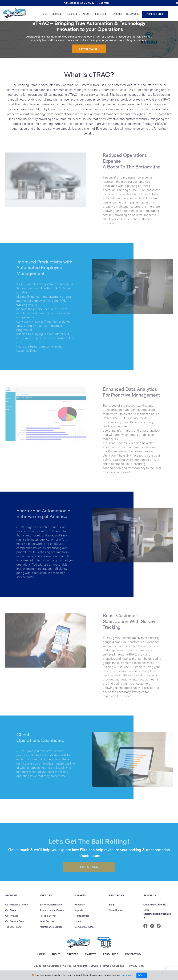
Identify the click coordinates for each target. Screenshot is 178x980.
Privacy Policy (137, 966)
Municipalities (82, 916)
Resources (100, 14)
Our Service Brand (15, 921)
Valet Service (47, 921)
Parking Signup (155, 14)
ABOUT (56, 954)
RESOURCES (111, 954)
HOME (41, 954)
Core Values (12, 916)
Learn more (127, 975)
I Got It (142, 975)
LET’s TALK (89, 870)
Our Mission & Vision (17, 905)
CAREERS (72, 954)
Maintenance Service (51, 927)
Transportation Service (52, 910)
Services (57, 14)
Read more (104, 3)
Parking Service (48, 916)
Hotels (78, 921)
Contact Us (133, 14)
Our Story (11, 910)
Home (45, 14)
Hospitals (80, 905)
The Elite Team (13, 927)
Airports (79, 910)
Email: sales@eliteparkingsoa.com (157, 914)
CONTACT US (133, 954)
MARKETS (91, 954)
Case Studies (116, 910)
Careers (117, 14)
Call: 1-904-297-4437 (155, 905)
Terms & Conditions (113, 966)
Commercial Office (84, 927)
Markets (72, 14)
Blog (111, 905)
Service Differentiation (52, 905)
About (86, 14)
